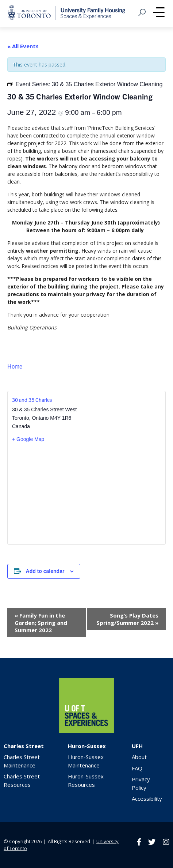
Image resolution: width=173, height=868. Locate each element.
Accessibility (147, 799)
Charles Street (24, 746)
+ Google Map (28, 439)
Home (15, 366)
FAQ (137, 768)
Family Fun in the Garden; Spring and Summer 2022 (41, 623)
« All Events (23, 46)
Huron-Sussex (87, 746)
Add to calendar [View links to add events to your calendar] (45, 571)
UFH (137, 746)
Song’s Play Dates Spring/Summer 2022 (127, 619)
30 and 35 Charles (32, 400)
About (139, 757)
